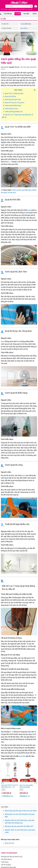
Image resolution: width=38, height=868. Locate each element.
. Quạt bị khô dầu (10, 96)
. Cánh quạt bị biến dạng (12, 105)
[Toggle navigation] (2, 6)
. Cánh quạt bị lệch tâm (12, 99)
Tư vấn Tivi (5, 24)
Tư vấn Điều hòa (26, 24)
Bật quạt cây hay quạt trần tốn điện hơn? (19, 826)
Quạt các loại (9, 843)
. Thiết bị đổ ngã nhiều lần (13, 112)
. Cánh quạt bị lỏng (10, 109)
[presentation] (2, 781)
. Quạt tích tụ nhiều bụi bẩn (13, 93)
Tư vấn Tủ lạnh (6, 28)
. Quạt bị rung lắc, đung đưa (14, 103)
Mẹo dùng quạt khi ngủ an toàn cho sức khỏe (21, 811)
